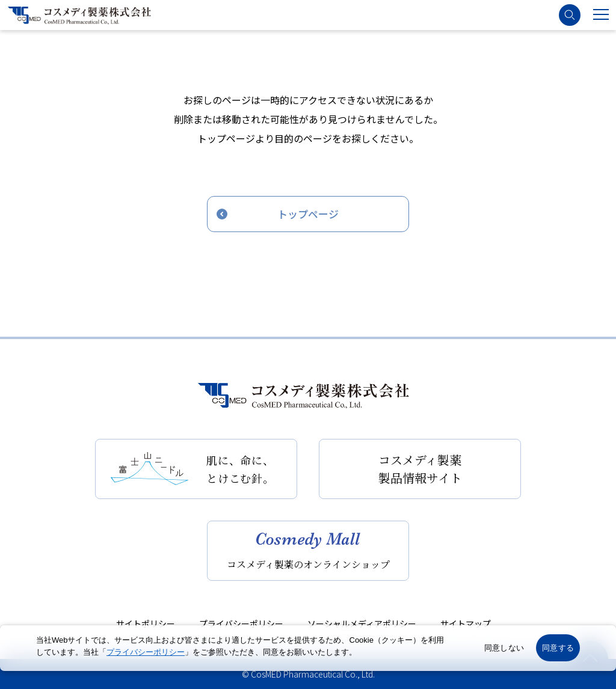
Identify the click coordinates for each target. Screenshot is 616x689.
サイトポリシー (146, 623)
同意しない (504, 648)
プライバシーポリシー (241, 623)
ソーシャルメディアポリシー (362, 623)
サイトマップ (466, 623)
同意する (558, 648)
